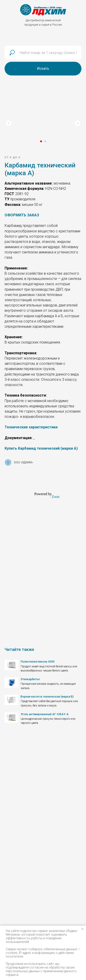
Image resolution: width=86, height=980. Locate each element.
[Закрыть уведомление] (83, 929)
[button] (22, 215)
